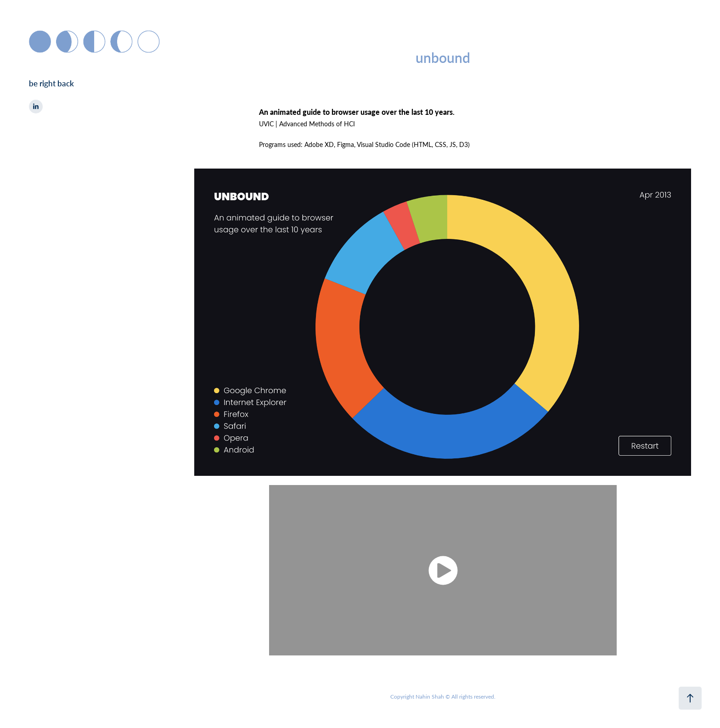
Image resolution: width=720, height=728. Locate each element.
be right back (51, 83)
